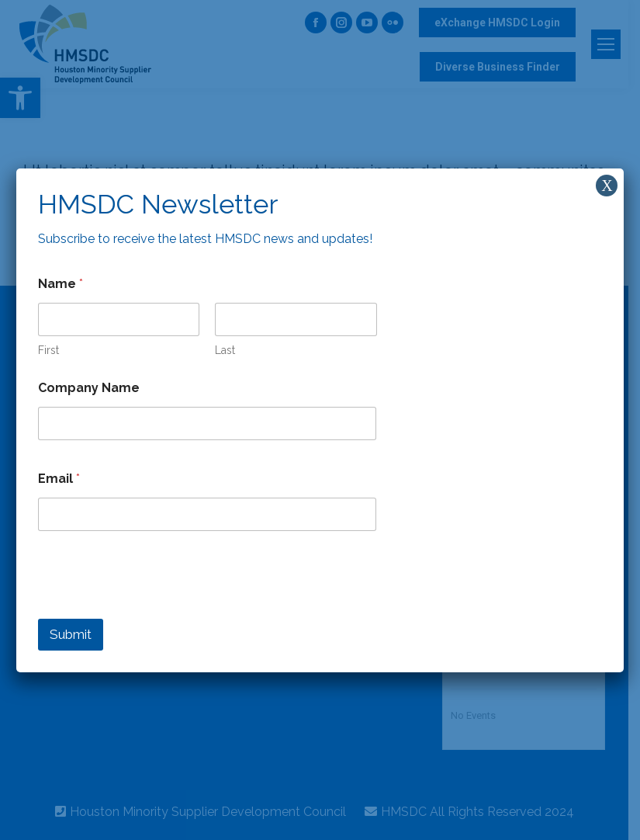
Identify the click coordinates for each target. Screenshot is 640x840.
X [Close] (607, 186)
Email (59, 479)
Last (225, 350)
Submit (71, 634)
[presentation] (156, 609)
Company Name (89, 388)
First (48, 350)
